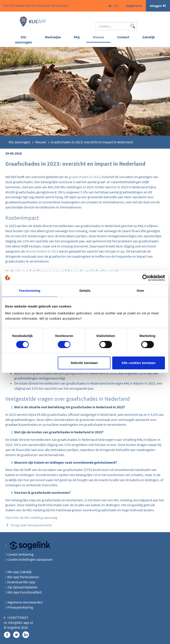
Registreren (134, 6)
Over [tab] (140, 291)
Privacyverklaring (20, 607)
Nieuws (98, 37)
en (117, 6)
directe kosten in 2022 (42, 251)
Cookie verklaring (20, 554)
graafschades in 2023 (84, 177)
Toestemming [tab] (30, 291)
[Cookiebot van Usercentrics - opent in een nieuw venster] (146, 278)
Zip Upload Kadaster (22, 587)
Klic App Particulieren (23, 577)
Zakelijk (149, 37)
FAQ (77, 37)
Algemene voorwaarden (25, 602)
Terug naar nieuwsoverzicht (28, 525)
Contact (123, 37)
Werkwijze (53, 37)
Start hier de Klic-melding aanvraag (31, 518)
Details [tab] (85, 291)
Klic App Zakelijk (19, 572)
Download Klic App (22, 582)
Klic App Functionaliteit (24, 592)
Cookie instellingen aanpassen (30, 559)
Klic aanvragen (23, 40)
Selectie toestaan (84, 363)
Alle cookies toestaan (138, 363)
